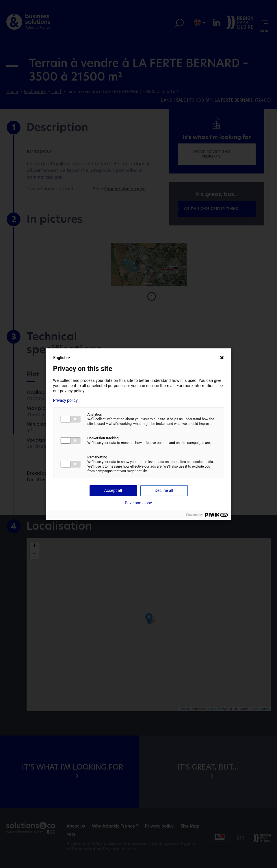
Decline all (164, 490)
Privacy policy (65, 400)
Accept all (113, 490)
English (62, 358)
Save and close (139, 503)
